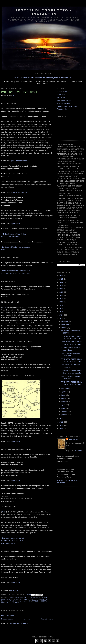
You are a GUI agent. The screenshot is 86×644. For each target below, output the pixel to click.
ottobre (64, 328)
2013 (62, 318)
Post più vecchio (47, 619)
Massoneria (6, 601)
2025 (62, 279)
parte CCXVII (18, 95)
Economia (43, 597)
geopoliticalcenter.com (19, 161)
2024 (62, 282)
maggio (64, 402)
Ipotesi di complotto (38, 599)
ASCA (4, 307)
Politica (5, 603)
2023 (62, 286)
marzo (64, 408)
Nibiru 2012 (61, 95)
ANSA (4, 512)
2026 (62, 276)
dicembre (65, 321)
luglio (64, 395)
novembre (65, 324)
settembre (65, 389)
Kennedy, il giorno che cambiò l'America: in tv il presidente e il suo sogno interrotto (13, 541)
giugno (64, 398)
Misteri (15, 601)
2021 (62, 292)
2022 (62, 289)
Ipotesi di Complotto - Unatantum (44, 12)
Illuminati (25, 599)
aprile (64, 405)
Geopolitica (14, 599)
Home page (27, 619)
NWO (21, 601)
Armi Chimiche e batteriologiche (24, 597)
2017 (62, 305)
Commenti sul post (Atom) (18, 623)
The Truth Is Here (63, 103)
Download (78, 451)
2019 (62, 299)
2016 (62, 308)
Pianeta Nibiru (62, 109)
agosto (64, 392)
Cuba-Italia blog (63, 92)
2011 (62, 422)
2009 (62, 429)
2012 (62, 419)
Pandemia (27, 601)
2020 (62, 295)
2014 (62, 315)
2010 (62, 425)
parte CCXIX (15, 590)
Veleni (12, 603)
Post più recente (7, 619)
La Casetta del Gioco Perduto (68, 106)
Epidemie (5, 599)
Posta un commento (9, 615)
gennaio (65, 415)
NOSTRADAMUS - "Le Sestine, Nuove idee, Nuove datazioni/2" (43, 78)
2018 (62, 302)
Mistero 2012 (62, 98)
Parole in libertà (40, 601)
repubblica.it (15, 224)
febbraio (65, 411)
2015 (62, 312)
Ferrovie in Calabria (64, 100)
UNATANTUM (73, 439)
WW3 (17, 603)
